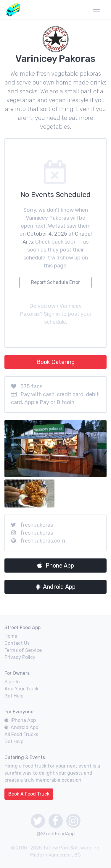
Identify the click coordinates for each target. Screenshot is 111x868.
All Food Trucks (21, 734)
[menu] (97, 9)
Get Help (14, 696)
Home (11, 636)
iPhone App (56, 566)
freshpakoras (37, 525)
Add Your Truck (21, 689)
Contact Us (17, 643)
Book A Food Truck (29, 794)
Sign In (12, 682)
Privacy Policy (20, 657)
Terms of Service (23, 650)
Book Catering (56, 362)
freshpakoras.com (43, 541)
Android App (56, 587)
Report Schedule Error (55, 282)
